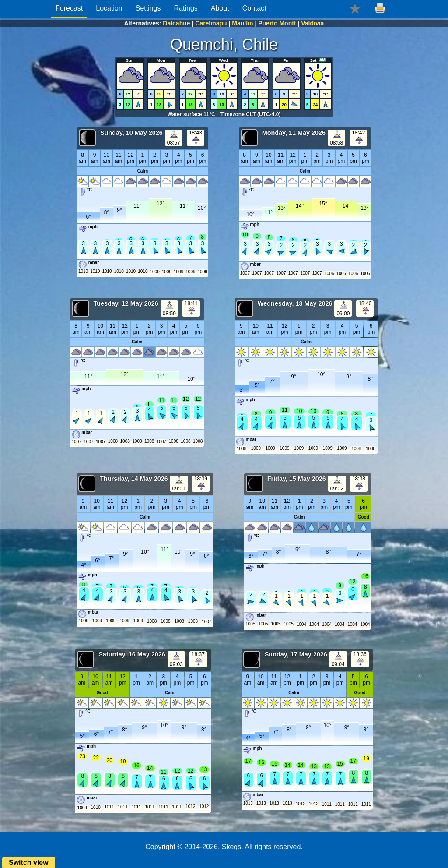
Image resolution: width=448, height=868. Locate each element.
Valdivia (312, 23)
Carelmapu (211, 23)
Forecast (69, 8)
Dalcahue (176, 23)
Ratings (186, 8)
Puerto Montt (277, 23)
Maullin (242, 23)
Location (109, 8)
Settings (148, 8)
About (220, 8)
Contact (254, 8)
